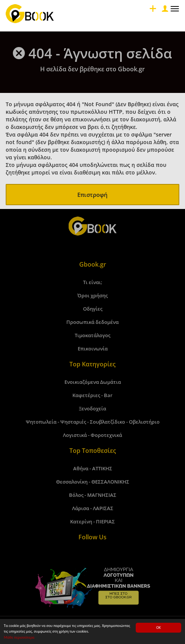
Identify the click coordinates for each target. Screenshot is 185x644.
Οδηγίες (93, 309)
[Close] (164, 10)
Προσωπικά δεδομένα (92, 322)
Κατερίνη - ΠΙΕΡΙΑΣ (92, 521)
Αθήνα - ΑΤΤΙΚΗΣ (93, 468)
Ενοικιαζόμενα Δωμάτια (93, 382)
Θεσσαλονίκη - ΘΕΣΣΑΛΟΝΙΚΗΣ (93, 482)
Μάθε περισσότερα (19, 638)
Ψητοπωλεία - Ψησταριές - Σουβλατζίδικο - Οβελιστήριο (93, 422)
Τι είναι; (93, 282)
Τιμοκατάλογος (92, 335)
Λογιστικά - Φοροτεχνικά (92, 435)
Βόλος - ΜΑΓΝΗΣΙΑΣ (93, 495)
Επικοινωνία (93, 349)
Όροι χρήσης (92, 295)
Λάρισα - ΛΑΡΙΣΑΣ (93, 508)
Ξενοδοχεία (92, 408)
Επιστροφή (92, 195)
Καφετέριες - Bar (92, 395)
